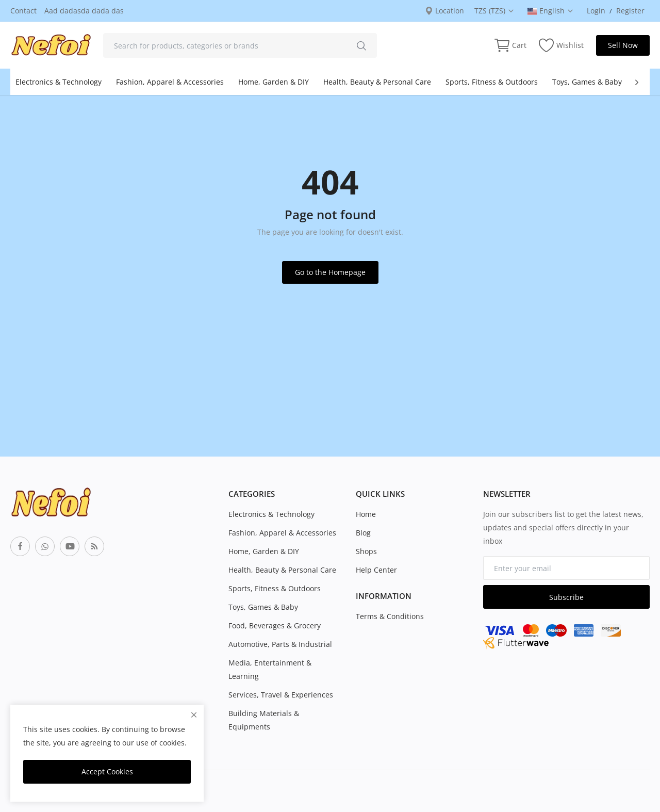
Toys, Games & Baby (587, 82)
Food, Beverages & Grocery (275, 626)
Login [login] (596, 11)
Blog (363, 533)
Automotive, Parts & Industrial (280, 644)
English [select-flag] (551, 11)
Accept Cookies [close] (107, 772)
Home (366, 514)
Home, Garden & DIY (274, 82)
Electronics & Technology (59, 82)
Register (630, 11)
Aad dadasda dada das (84, 11)
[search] (361, 45)
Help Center (376, 570)
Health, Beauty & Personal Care (377, 82)
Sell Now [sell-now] (623, 45)
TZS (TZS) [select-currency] (494, 11)
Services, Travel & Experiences (281, 695)
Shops (366, 551)
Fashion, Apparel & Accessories (170, 82)
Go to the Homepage (330, 272)
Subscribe (566, 597)
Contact (23, 11)
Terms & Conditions (390, 616)
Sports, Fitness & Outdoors (492, 82)
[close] (194, 715)
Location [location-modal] (444, 11)
